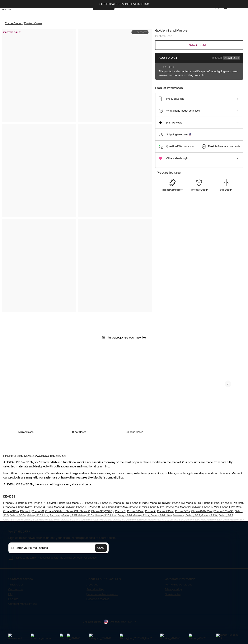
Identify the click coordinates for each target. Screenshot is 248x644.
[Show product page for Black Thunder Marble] (187, 85)
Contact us (16, 589)
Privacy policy (173, 589)
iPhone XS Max (55, 511)
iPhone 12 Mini (210, 507)
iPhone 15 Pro (192, 503)
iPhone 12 (171, 507)
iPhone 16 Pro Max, (160, 503)
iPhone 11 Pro (11, 511)
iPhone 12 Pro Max (189, 507)
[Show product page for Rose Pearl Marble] (238, 85)
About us (92, 585)
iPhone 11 (25, 511)
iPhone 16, (106, 503)
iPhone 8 (120, 511)
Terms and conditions (179, 585)
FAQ (11, 594)
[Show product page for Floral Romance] (212, 85)
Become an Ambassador (102, 594)
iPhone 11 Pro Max (231, 507)
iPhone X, (84, 511)
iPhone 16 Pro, (121, 503)
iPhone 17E (77, 503)
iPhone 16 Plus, (139, 503)
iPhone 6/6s (182, 511)
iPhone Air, (63, 503)
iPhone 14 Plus (42, 507)
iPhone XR (71, 511)
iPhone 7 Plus (165, 511)
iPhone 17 (9, 503)
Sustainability (95, 589)
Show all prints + (233, 72)
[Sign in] (213, 14)
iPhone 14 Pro (24, 507)
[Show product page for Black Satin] (174, 85)
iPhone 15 (177, 503)
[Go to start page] (10, 14)
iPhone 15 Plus (211, 503)
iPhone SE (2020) (102, 511)
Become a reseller (98, 599)
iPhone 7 (150, 511)
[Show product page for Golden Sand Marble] (161, 85)
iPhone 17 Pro (24, 503)
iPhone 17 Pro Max (45, 503)
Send (101, 548)
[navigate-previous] (228, 384)
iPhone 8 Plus (135, 511)
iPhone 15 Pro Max (232, 503)
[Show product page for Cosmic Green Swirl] (200, 85)
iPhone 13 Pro (97, 507)
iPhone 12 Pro (156, 507)
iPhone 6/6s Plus (202, 511)
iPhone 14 (9, 507)
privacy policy (88, 558)
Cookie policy (173, 594)
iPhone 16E (91, 503)
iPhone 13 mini (138, 507)
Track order (16, 585)
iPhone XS (38, 511)
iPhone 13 (82, 507)
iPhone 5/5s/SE (223, 511)
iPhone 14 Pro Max (64, 507)
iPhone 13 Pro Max (117, 507)
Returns (13, 599)
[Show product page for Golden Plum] (225, 85)
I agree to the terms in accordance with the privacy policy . (56, 558)
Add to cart (199, 58)
